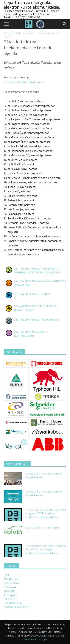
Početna (8, 33)
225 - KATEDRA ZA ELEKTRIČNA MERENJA (37, 319)
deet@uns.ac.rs (32, 639)
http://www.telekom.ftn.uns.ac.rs (24, 82)
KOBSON (9, 591)
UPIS (6, 575)
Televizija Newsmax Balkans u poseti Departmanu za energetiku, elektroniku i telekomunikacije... (46, 549)
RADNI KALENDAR (14, 603)
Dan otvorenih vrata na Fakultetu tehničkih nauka (43, 475)
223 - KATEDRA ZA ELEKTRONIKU (32, 294)
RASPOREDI (10, 599)
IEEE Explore (10, 595)
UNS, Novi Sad (12, 583)
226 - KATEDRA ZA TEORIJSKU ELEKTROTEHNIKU (31, 334)
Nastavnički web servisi (17, 607)
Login (44, 639)
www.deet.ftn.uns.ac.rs (45, 636)
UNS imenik (10, 587)
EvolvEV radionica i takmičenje (42, 527)
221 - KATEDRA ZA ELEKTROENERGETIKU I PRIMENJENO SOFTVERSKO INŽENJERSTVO (38, 270)
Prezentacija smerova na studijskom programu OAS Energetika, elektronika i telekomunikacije (46, 513)
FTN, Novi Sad (11, 579)
